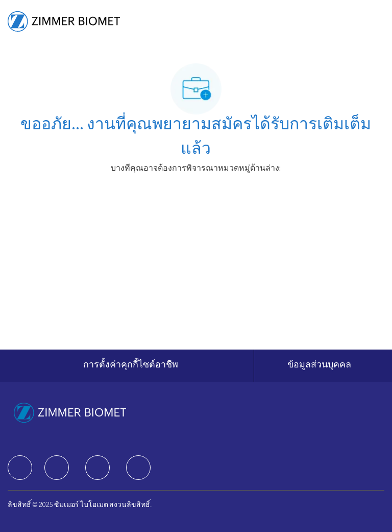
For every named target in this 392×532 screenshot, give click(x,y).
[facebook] (20, 468)
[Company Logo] (64, 22)
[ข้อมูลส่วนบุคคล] (319, 366)
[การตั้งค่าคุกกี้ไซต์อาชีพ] (131, 366)
